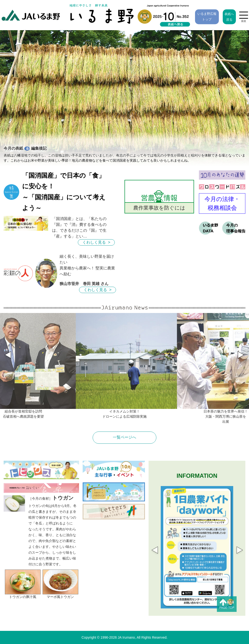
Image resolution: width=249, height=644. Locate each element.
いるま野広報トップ (207, 17)
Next (237, 547)
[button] (244, 352)
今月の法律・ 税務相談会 (222, 203)
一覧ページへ (124, 437)
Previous (152, 547)
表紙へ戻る (229, 17)
